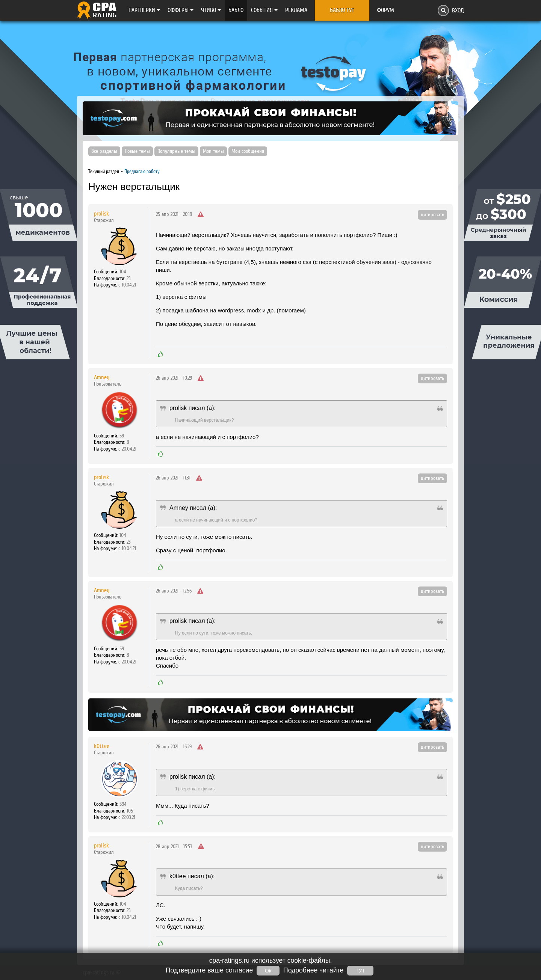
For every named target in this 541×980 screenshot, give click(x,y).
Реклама (296, 10)
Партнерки (144, 10)
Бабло (236, 10)
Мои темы (213, 151)
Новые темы (137, 151)
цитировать (432, 215)
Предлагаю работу (142, 171)
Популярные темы (176, 151)
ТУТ (360, 971)
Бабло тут (342, 10)
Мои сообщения (248, 151)
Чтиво (211, 10)
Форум (385, 10)
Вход (458, 11)
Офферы (181, 10)
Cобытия (264, 10)
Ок (268, 971)
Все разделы (104, 151)
